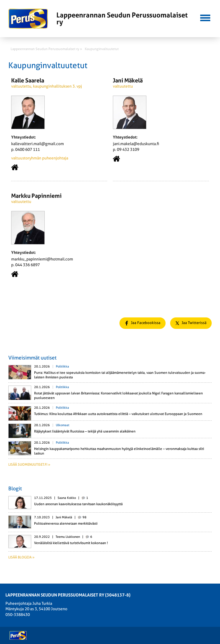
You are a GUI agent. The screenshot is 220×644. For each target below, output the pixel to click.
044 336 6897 (27, 265)
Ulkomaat (63, 425)
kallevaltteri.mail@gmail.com (38, 144)
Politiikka (62, 367)
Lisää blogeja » (21, 557)
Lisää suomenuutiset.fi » (29, 465)
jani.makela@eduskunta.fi (136, 144)
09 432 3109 (128, 149)
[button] (205, 17)
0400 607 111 (27, 149)
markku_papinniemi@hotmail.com (42, 259)
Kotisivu (15, 167)
